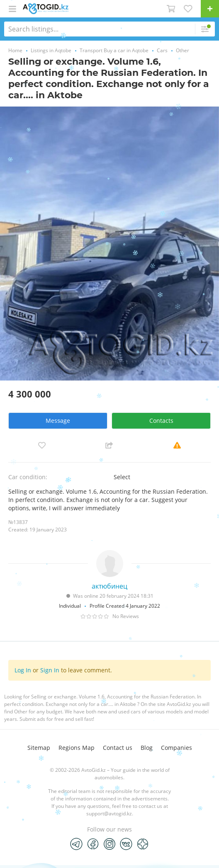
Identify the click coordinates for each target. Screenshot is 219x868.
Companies (176, 748)
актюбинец (109, 586)
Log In (23, 670)
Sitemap (39, 748)
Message (58, 421)
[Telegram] (76, 844)
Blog (147, 748)
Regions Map (77, 748)
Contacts (161, 421)
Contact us (118, 748)
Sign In (50, 670)
